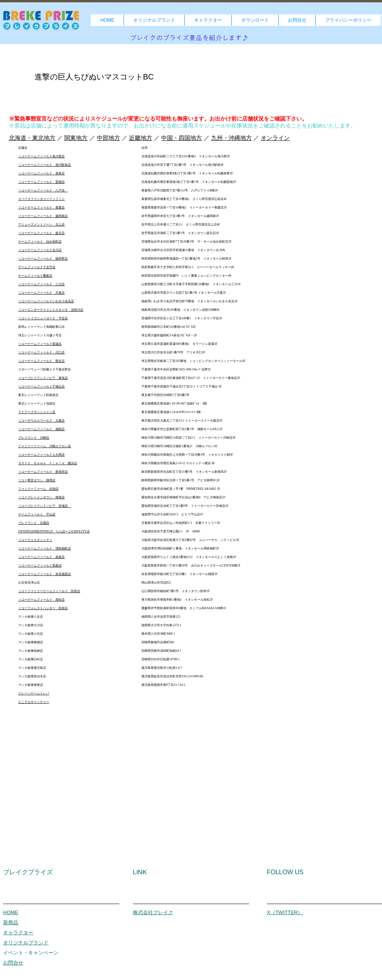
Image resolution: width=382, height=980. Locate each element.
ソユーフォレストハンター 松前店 (43, 608)
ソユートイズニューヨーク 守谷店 (43, 318)
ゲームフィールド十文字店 (37, 267)
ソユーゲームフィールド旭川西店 (41, 156)
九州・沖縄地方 (231, 138)
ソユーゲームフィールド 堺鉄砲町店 (45, 549)
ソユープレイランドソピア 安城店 (45, 506)
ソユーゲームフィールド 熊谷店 (41, 361)
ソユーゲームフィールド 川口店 (41, 352)
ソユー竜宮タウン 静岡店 (37, 480)
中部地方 (108, 138)
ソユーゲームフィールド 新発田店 (43, 472)
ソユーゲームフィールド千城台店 (41, 387)
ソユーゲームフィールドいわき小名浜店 (46, 301)
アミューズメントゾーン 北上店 (41, 225)
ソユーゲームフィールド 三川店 (41, 284)
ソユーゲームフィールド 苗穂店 (41, 182)
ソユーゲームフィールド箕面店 (40, 566)
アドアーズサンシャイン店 (37, 412)
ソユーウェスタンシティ (35, 540)
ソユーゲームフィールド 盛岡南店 (43, 216)
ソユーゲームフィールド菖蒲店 (40, 344)
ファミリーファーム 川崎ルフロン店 (45, 446)
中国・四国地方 (182, 138)
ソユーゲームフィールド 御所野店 (43, 259)
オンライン (275, 138)
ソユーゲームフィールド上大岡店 (41, 455)
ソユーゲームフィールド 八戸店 (43, 190)
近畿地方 (141, 138)
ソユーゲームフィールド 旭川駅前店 (45, 165)
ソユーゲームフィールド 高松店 (41, 600)
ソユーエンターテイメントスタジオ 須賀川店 (51, 310)
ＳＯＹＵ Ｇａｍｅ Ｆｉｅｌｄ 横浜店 (48, 463)
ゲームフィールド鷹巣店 (35, 276)
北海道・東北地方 (32, 138)
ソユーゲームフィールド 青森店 (41, 208)
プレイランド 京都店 (34, 523)
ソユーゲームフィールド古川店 (40, 250)
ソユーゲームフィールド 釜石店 (41, 233)
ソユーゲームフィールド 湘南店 (41, 429)
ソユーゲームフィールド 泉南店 (41, 557)
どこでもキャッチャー (34, 702)
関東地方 (76, 138)
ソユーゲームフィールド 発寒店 (41, 173)
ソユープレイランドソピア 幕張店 (43, 378)
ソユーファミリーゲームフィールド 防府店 (49, 591)
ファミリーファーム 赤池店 (38, 489)
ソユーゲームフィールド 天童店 (41, 293)
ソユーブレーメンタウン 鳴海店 (41, 497)
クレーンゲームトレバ (34, 693)
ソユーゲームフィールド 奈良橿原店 (45, 574)
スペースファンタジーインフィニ (41, 199)
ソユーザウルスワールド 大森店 (41, 421)
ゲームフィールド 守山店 (37, 514)
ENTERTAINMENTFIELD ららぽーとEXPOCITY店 (54, 531)
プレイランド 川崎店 (34, 438)
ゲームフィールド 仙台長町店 (40, 242)
